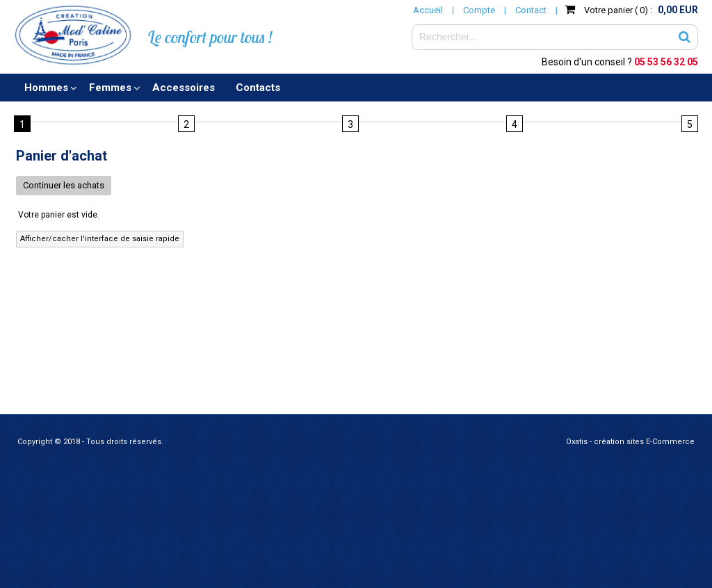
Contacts (258, 88)
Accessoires (184, 88)
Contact (531, 10)
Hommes (46, 88)
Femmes (110, 88)
